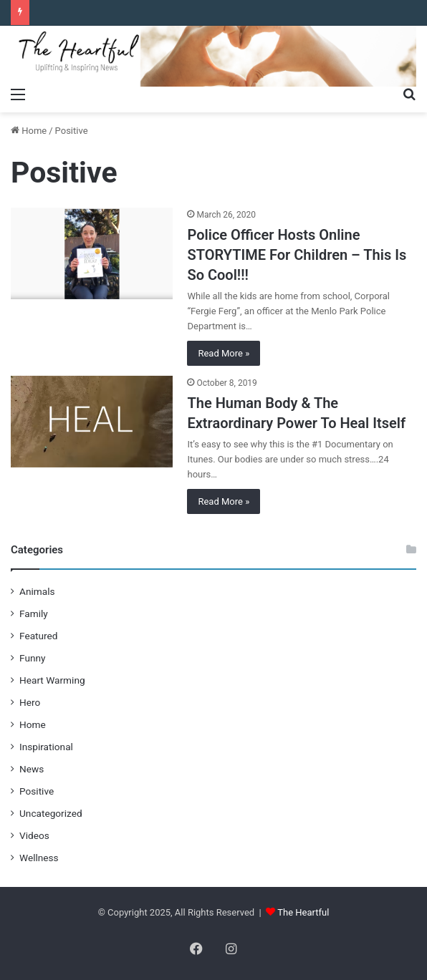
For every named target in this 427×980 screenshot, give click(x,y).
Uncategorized (51, 813)
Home (29, 131)
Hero (30, 702)
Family (34, 613)
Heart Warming (52, 680)
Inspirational (46, 747)
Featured (38, 636)
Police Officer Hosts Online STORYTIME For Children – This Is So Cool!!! (297, 255)
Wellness (39, 858)
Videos (34, 835)
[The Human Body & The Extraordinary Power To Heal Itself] (92, 422)
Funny (32, 658)
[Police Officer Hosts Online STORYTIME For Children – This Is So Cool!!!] (92, 253)
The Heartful (303, 912)
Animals (37, 591)
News (32, 769)
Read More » (224, 353)
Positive (37, 791)
